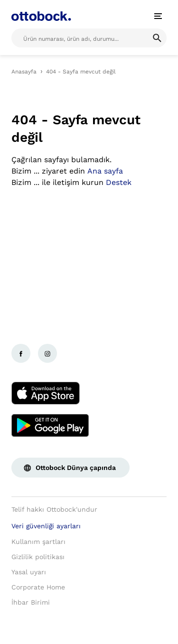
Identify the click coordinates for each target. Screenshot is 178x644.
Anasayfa (24, 72)
